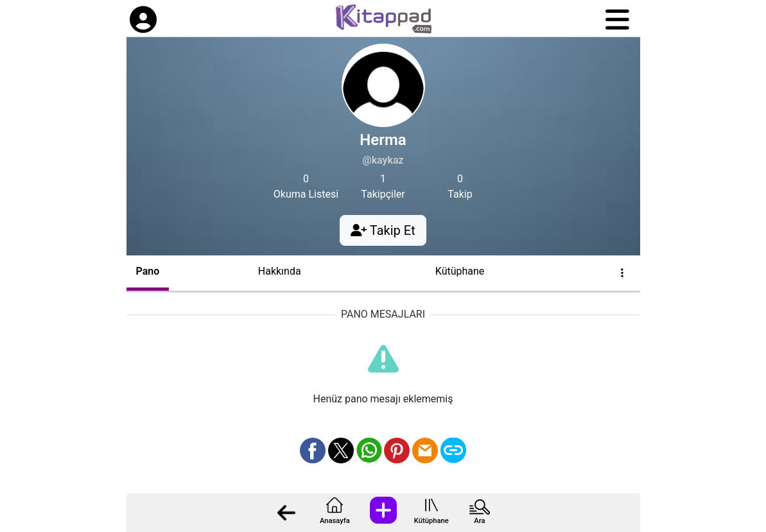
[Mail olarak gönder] (425, 450)
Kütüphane (431, 521)
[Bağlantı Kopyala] (453, 450)
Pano (148, 271)
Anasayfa (335, 521)
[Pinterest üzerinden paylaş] (397, 450)
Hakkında (280, 271)
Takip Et (383, 230)
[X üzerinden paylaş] (341, 450)
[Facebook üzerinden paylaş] (313, 450)
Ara (479, 521)
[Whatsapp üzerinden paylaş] (369, 450)
